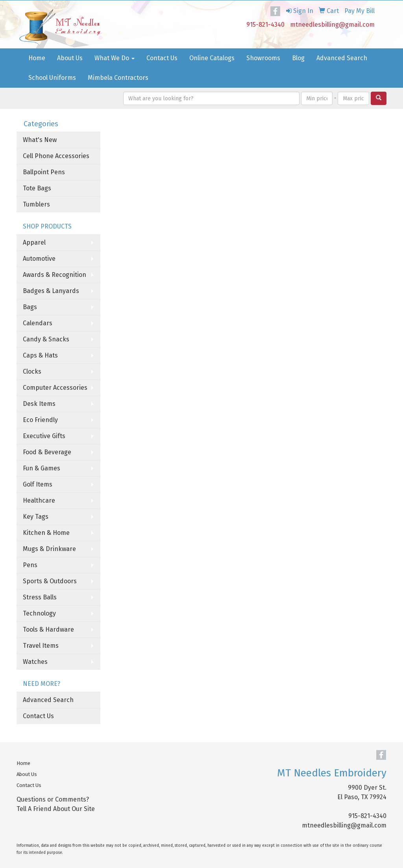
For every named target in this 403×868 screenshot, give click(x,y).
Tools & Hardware (48, 629)
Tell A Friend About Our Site (56, 809)
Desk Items (39, 404)
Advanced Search (342, 58)
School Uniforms (52, 78)
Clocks (32, 371)
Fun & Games (42, 468)
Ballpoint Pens (44, 172)
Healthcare (39, 500)
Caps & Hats (40, 355)
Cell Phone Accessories (56, 156)
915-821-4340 (265, 25)
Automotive (39, 259)
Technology (39, 613)
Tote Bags (37, 188)
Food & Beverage (47, 452)
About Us (70, 58)
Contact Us (162, 58)
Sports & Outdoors (50, 581)
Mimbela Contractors (118, 78)
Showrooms (263, 58)
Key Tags (36, 517)
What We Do (115, 58)
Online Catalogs (212, 58)
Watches (35, 662)
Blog (298, 58)
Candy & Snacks (46, 339)
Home (37, 58)
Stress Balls (40, 597)
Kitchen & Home (46, 533)
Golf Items (38, 484)
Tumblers (36, 204)
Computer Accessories (55, 388)
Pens (30, 565)
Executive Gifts (44, 436)
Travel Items (41, 646)
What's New (40, 140)
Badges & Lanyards (51, 291)
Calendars (38, 323)
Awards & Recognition (55, 275)
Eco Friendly (40, 420)
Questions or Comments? (53, 799)
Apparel (34, 242)
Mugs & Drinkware (49, 549)
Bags (30, 307)
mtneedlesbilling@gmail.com (332, 25)
